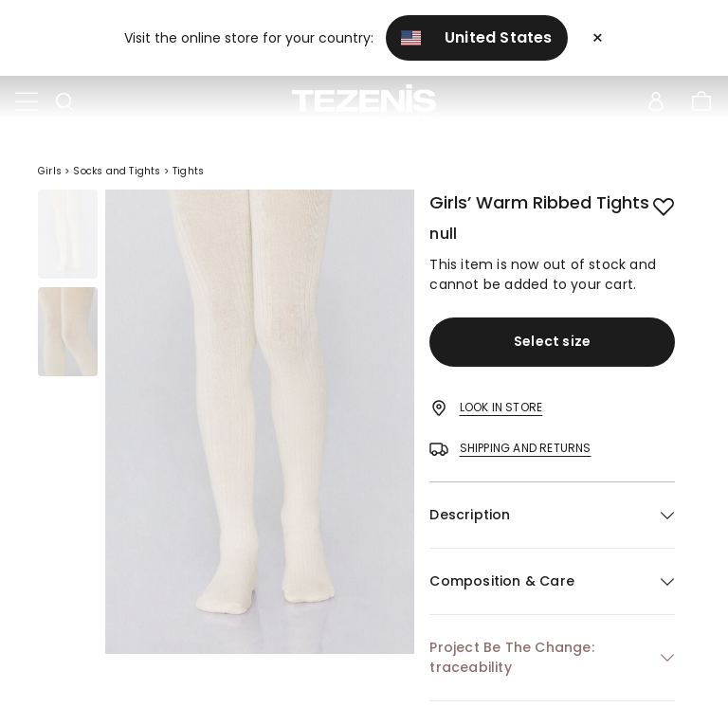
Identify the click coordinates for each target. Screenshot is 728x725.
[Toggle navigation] (27, 102)
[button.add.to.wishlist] (664, 205)
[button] (552, 515)
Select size (552, 341)
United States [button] (477, 37)
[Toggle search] (64, 102)
